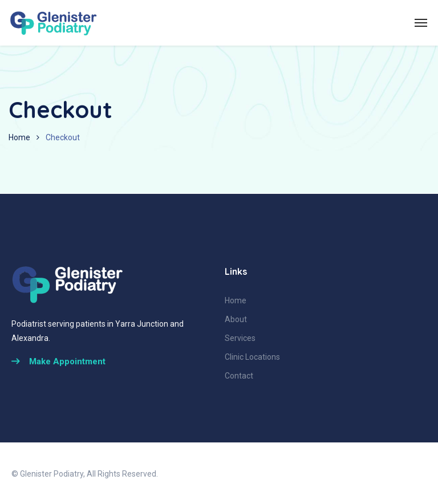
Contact (239, 376)
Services (240, 338)
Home (19, 137)
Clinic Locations (252, 357)
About (236, 319)
